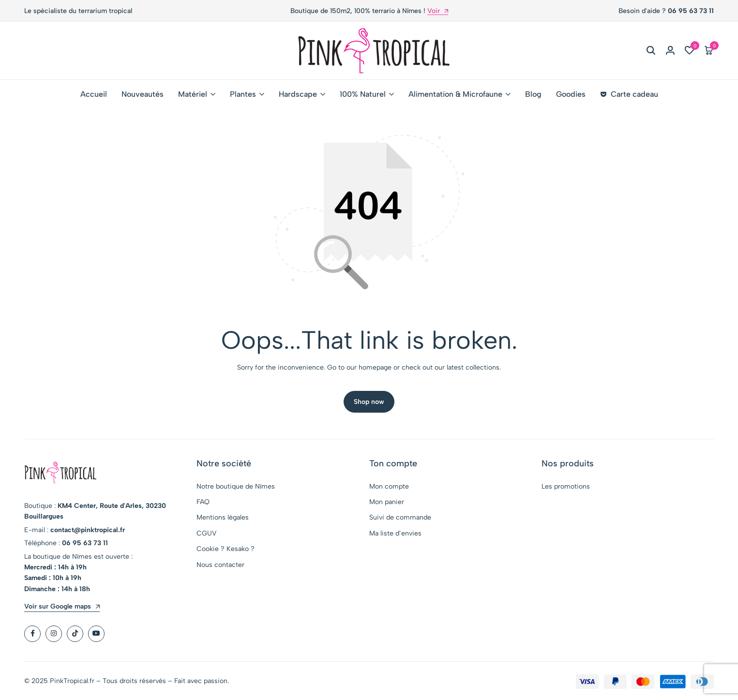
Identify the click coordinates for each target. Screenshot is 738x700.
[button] (690, 51)
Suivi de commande (400, 518)
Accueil (94, 94)
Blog (533, 94)
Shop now (369, 402)
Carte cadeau (629, 94)
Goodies (571, 94)
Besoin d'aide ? (666, 11)
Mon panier (387, 502)
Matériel (193, 94)
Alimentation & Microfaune (455, 94)
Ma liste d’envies (395, 534)
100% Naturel (363, 94)
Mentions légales (223, 518)
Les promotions (566, 486)
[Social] (32, 634)
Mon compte (389, 486)
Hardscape (298, 94)
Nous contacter (220, 565)
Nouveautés (143, 94)
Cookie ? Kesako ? (226, 549)
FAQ (203, 502)
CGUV (206, 534)
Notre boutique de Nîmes (236, 486)
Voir (438, 11)
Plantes (243, 94)
